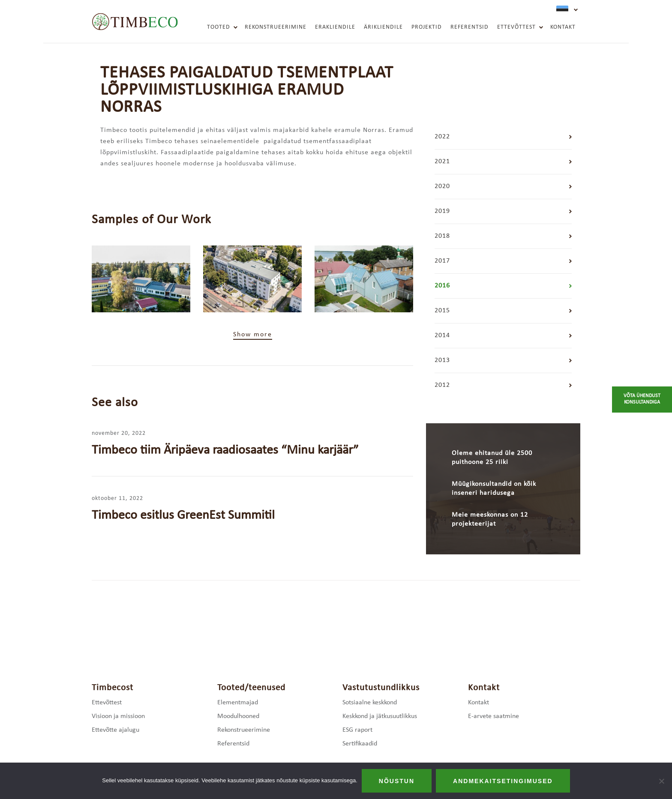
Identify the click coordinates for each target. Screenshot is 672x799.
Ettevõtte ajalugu (115, 730)
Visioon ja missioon (118, 716)
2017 (442, 261)
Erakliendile (335, 27)
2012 (442, 385)
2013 (442, 360)
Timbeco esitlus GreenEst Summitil (183, 516)
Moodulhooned (238, 716)
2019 (442, 211)
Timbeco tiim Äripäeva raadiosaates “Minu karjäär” (225, 450)
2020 (442, 186)
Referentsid (469, 27)
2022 (442, 137)
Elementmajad (238, 703)
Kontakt (563, 27)
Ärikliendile (383, 27)
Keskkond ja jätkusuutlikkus (380, 716)
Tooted (219, 27)
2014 (442, 335)
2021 (442, 162)
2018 (442, 236)
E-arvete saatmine (493, 716)
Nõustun (397, 781)
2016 (442, 286)
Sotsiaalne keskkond (370, 703)
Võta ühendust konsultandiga (642, 399)
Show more (253, 335)
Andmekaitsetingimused (503, 781)
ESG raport (357, 730)
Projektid (427, 27)
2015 (442, 311)
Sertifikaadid (360, 744)
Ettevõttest (516, 27)
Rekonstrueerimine (276, 27)
